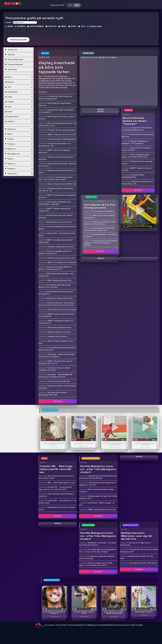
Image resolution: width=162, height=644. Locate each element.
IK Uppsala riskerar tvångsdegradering (62, 139)
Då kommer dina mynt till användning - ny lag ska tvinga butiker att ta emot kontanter (57, 304)
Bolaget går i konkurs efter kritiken (60, 298)
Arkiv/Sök (10, 55)
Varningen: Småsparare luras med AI (61, 247)
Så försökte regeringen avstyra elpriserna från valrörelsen (55, 286)
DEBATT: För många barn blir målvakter (62, 262)
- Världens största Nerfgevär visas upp (140, 226)
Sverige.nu (19, 169)
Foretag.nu (19, 144)
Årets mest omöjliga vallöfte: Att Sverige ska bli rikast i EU (55, 252)
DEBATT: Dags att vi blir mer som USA (62, 134)
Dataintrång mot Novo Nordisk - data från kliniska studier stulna (100, 229)
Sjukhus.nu (19, 164)
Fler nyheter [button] (138, 190)
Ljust (70, 5)
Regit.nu (19, 159)
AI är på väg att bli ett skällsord (103, 211)
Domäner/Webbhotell (105, 625)
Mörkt (77, 5)
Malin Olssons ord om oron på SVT (60, 222)
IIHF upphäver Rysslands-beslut (59, 327)
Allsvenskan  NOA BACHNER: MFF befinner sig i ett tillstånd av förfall (55, 376)
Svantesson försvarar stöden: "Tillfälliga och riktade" (54, 369)
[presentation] (18, 31)
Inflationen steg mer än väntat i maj (61, 258)
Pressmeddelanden (76, 625)
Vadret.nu (19, 121)
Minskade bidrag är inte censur (60, 332)
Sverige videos (19, 117)
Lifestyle (19, 102)
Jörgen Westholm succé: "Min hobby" (143, 563)
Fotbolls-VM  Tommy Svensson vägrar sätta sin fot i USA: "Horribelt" (55, 488)
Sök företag (11, 69)
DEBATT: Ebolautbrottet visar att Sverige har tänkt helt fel (55, 362)
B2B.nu (19, 134)
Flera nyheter (58, 401)
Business (19, 82)
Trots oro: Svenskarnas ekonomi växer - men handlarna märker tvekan (55, 178)
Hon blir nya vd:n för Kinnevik (59, 381)
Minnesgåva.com (19, 154)
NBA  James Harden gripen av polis (61, 483)
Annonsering (120, 625)
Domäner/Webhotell (14, 64)
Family (19, 97)
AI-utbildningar (90, 625)
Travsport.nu (19, 174)
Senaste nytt (11, 50)
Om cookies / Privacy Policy (56, 625)
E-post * (9, 22)
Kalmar (19, 112)
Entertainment (19, 92)
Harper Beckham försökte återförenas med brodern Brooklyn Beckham (98, 477)
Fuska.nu (19, 139)
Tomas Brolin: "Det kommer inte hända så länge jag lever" (55, 97)
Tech (19, 87)
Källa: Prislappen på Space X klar (59, 280)
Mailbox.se (19, 149)
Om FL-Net (130, 625)
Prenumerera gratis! (18, 40)
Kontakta (139, 625)
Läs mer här (43, 92)
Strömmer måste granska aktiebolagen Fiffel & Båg (53, 394)
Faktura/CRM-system (14, 60)
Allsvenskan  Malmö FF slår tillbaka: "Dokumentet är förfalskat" (57, 355)
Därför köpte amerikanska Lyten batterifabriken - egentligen (55, 203)
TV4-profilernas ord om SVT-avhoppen (62, 309)
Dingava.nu (19, 129)
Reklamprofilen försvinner (58, 336)
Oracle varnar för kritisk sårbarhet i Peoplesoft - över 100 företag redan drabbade (101, 243)
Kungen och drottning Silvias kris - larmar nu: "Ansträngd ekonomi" (55, 268)
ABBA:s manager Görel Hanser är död (102, 510)
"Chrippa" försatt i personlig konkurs (61, 130)
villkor (99, 26)
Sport (19, 107)
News (19, 77)
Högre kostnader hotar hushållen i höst (62, 184)
